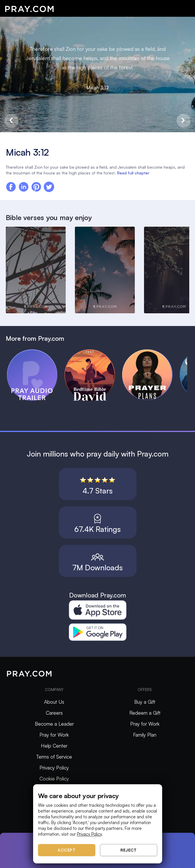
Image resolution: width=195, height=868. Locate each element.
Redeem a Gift (145, 713)
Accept (67, 850)
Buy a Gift (145, 702)
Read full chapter (133, 173)
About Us (54, 702)
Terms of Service (54, 757)
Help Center (54, 746)
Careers (54, 713)
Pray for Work (54, 735)
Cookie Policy (54, 779)
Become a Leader (54, 724)
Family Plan (145, 735)
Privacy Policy (54, 768)
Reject (128, 850)
